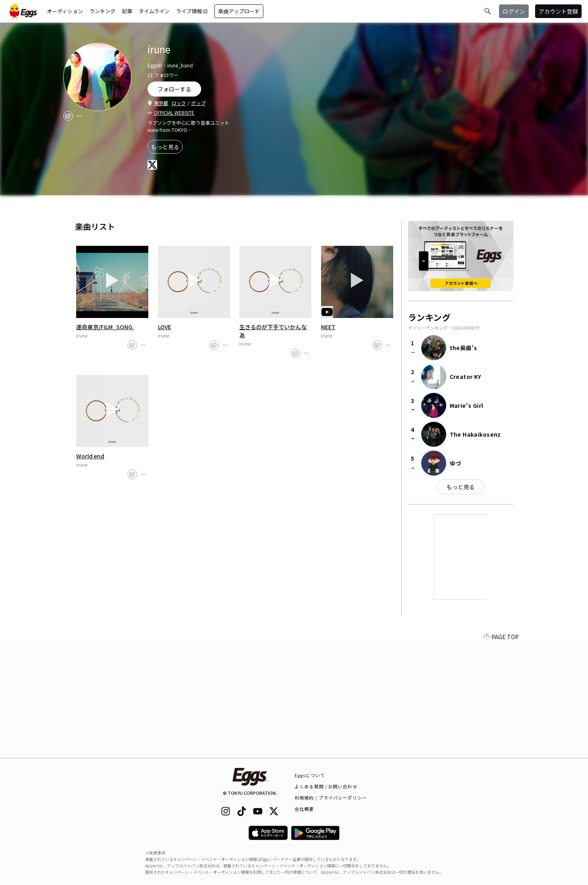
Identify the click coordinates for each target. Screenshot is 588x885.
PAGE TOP (501, 753)
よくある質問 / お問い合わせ (326, 786)
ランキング (102, 11)
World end (90, 456)
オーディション (65, 11)
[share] (68, 116)
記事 (127, 11)
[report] (79, 116)
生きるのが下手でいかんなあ (273, 331)
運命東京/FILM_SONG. (105, 327)
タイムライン (154, 11)
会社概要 (304, 809)
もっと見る (165, 147)
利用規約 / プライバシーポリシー (331, 798)
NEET (328, 327)
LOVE (165, 327)
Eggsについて (310, 775)
